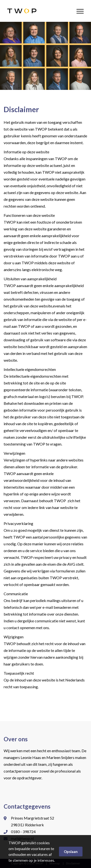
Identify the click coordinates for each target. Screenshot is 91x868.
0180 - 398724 (23, 832)
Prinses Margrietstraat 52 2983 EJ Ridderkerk (33, 821)
